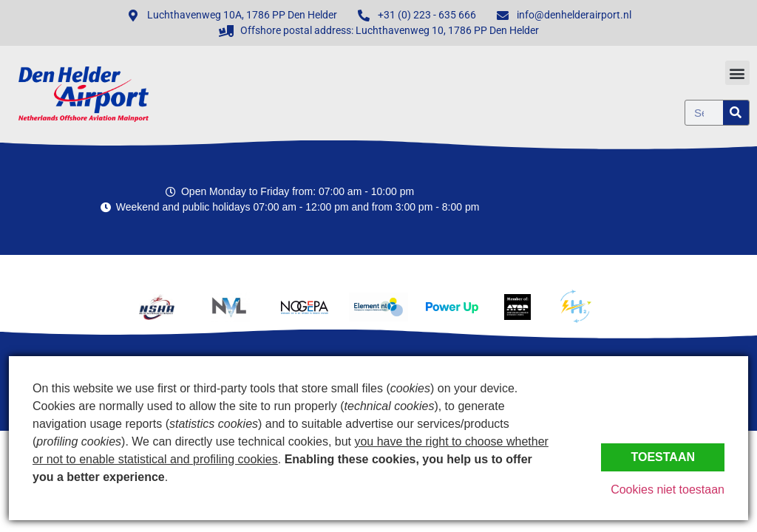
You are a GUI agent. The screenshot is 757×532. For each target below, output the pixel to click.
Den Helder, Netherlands (668, 199)
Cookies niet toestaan (668, 490)
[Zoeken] (736, 113)
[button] (737, 73)
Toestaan (663, 457)
